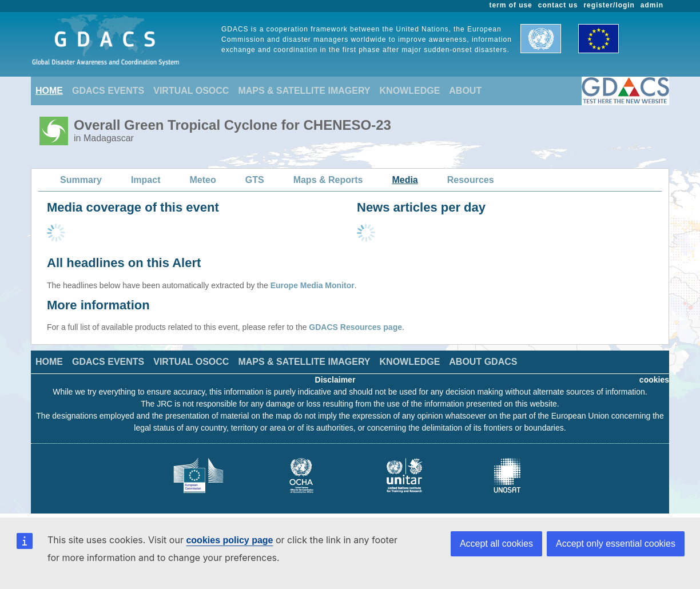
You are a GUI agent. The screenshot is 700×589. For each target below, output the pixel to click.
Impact (146, 180)
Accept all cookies (496, 544)
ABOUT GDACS (483, 362)
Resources (471, 180)
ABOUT (465, 91)
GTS (255, 180)
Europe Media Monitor (313, 285)
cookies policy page (229, 540)
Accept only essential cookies (616, 544)
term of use (511, 5)
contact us (558, 5)
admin (652, 5)
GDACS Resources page (355, 327)
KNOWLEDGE (410, 91)
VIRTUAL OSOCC (191, 91)
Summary (81, 180)
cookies (654, 380)
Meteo (203, 180)
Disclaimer (335, 380)
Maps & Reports (328, 180)
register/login (609, 5)
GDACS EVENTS (108, 91)
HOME (49, 91)
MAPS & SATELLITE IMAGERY (304, 91)
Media (405, 180)
